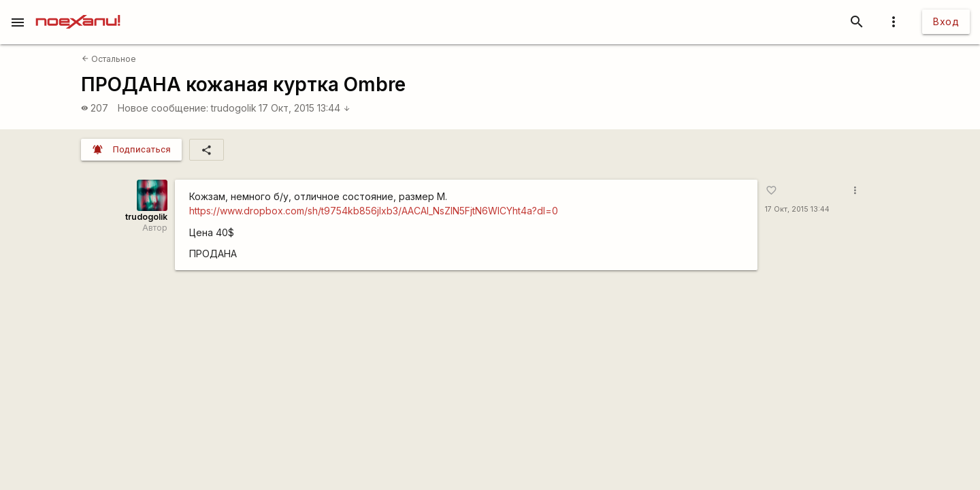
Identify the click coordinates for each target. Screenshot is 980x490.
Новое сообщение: (163, 108)
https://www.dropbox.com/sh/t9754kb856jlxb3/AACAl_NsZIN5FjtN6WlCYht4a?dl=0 (374, 211)
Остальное (109, 59)
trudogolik (234, 108)
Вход (946, 21)
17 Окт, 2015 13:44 (305, 108)
